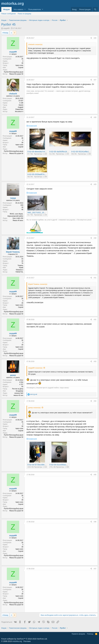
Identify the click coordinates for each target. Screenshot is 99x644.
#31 (95, 278)
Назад (6, 33)
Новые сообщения (9, 14)
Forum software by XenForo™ (24, 639)
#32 (95, 320)
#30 (95, 238)
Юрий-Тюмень (13, 252)
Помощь (90, 634)
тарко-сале (19, 65)
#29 (95, 184)
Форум (6, 9)
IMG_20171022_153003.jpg (39, 212)
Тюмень (20, 265)
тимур (13, 198)
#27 (95, 80)
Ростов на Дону (18, 389)
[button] (25, 9)
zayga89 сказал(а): (36, 368)
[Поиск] (95, 9)
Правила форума (78, 634)
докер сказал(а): (35, 408)
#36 (95, 522)
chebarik (13, 94)
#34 (95, 401)
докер (13, 375)
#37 (95, 569)
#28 (95, 117)
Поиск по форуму (24, 14)
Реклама (27, 641)
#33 (95, 361)
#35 (95, 475)
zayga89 (6, 28)
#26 (95, 38)
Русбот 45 (8, 24)
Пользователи (34, 9)
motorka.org (17, 641)
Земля (21, 105)
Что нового (18, 9)
